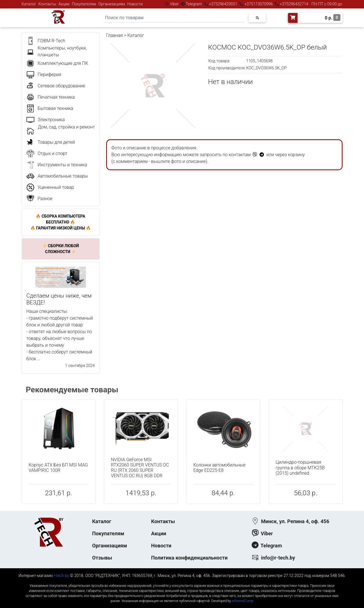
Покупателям (84, 4)
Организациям (112, 4)
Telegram (194, 4)
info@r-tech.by (278, 558)
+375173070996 (258, 4)
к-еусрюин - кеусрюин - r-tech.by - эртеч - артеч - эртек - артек (182, 581)
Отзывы (102, 558)
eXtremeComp (242, 601)
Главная (115, 35)
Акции (64, 4)
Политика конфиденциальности (189, 558)
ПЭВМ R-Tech (52, 41)
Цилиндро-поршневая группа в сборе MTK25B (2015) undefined (300, 467)
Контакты (47, 4)
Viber (174, 4)
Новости (135, 4)
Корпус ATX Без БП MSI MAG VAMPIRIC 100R (58, 468)
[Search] (174, 18)
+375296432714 (293, 4)
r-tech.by (62, 576)
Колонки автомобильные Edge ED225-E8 (220, 468)
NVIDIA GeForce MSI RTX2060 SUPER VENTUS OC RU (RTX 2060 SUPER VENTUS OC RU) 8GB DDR (140, 468)
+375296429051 (223, 4)
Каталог (29, 4)
